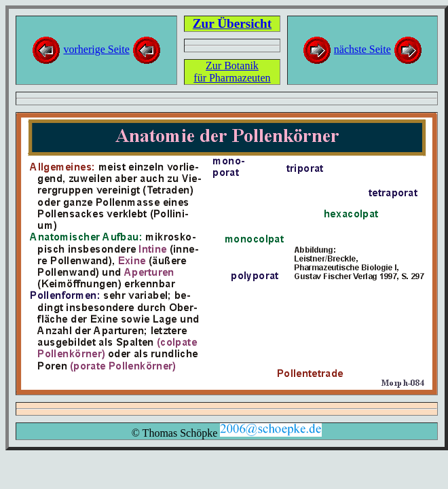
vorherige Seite (96, 49)
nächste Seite (362, 49)
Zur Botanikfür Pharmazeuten (232, 72)
